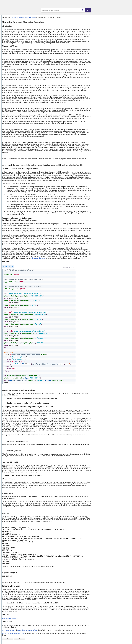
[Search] (88, 10)
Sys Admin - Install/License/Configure (23, 17)
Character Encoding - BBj (11, 618)
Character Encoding (39, 258)
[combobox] (63, 10)
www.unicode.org (8, 630)
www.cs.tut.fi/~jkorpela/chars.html (13, 633)
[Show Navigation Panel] (126, 4)
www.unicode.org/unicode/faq (27, 630)
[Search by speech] (82, 10)
